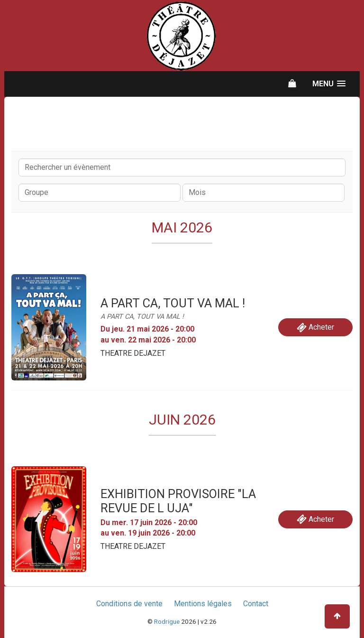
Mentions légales (203, 604)
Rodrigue (167, 621)
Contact (256, 604)
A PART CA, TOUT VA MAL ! (173, 303)
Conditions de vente (129, 604)
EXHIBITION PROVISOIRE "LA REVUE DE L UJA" (178, 501)
